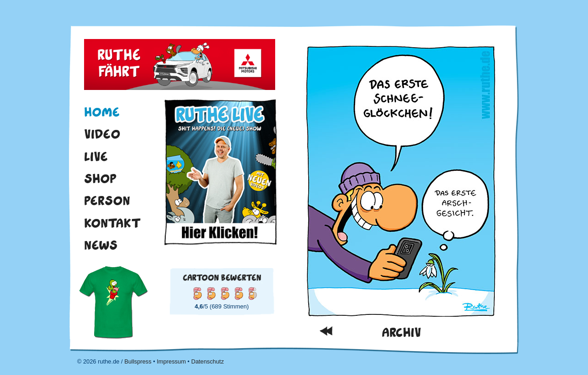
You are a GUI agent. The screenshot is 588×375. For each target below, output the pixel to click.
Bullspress (138, 361)
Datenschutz (207, 361)
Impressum (171, 361)
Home (102, 112)
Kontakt (113, 223)
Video (102, 134)
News (101, 245)
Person (107, 201)
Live (96, 157)
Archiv (401, 333)
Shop (100, 179)
